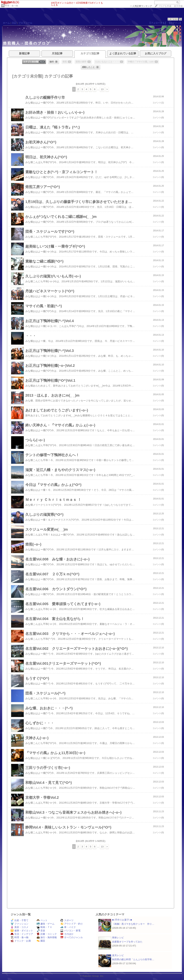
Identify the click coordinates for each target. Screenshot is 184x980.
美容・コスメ (19, 927)
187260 (173, 19)
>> (141, 6)
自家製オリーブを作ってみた (127, 942)
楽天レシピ (118, 955)
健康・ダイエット (22, 931)
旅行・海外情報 (47, 937)
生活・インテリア (22, 934)
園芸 (41, 941)
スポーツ (67, 920)
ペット (42, 920)
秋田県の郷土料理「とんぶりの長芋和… (133, 959)
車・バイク (68, 927)
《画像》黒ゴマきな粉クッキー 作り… (133, 924)
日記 (14, 23)
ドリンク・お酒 (21, 941)
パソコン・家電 (70, 931)
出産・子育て (19, 920)
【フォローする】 (158, 23)
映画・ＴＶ (44, 927)
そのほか (67, 934)
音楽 (41, 931)
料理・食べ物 (11, 6)
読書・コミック (47, 934)
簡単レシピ (118, 938)
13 (102, 89)
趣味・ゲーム (46, 924)
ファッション (19, 924)
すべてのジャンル (72, 937)
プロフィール (25, 23)
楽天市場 (178, 6)
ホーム (6, 23)
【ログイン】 (175, 23)
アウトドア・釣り (72, 924)
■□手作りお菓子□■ (122, 920)
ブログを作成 (165, 6)
